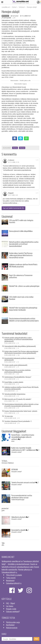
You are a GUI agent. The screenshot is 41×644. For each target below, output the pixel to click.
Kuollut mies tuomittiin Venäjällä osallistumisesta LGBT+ (25, 449)
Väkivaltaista (20, 517)
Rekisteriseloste (12, 628)
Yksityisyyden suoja (13, 622)
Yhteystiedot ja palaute (14, 575)
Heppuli (11, 193)
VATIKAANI (15, 469)
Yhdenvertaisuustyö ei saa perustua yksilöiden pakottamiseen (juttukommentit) (18, 371)
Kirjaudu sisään (11, 609)
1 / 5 (37, 160)
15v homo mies (9, 416)
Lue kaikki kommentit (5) (13, 208)
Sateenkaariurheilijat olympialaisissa (15, 394)
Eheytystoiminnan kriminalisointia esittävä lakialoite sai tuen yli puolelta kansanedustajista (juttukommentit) (21, 405)
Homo (15, 148)
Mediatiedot (10, 581)
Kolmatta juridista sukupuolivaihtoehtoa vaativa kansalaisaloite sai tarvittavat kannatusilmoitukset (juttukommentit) (19, 339)
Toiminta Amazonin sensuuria (25, 482)
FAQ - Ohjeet (10, 603)
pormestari (5, 508)
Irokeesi (11, 160)
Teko (3, 543)
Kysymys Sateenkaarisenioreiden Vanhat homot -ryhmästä (21, 411)
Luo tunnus (10, 606)
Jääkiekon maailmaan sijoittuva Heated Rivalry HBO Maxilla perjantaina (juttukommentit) (21, 388)
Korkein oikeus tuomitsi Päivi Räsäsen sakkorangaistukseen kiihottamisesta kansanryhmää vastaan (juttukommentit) (21, 352)
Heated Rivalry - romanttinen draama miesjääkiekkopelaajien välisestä (23, 437)
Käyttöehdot (10, 625)
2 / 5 (37, 193)
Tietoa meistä (11, 578)
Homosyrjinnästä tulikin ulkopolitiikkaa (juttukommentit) (20, 346)
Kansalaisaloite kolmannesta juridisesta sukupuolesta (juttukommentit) (20, 359)
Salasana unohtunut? (13, 611)
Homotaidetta (20, 530)
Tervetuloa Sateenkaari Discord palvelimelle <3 (18, 421)
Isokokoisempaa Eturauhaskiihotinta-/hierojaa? (18, 377)
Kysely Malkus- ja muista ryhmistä (14, 382)
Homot (22, 148)
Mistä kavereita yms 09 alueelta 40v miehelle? (18, 399)
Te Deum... (5, 461)
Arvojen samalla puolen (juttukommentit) (16, 365)
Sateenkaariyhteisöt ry (14, 583)
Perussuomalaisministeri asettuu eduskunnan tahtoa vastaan (22, 496)
